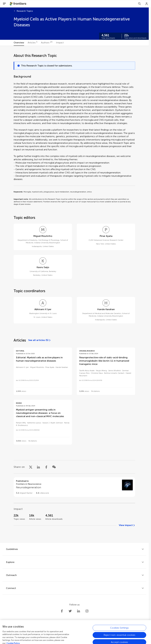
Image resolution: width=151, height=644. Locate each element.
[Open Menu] (4, 4)
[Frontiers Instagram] (87, 611)
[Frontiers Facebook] (62, 611)
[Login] (147, 4)
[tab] (19, 43)
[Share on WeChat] (54, 467)
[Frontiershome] (18, 4)
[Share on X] (31, 467)
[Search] (139, 4)
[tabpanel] (74, 294)
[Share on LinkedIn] (38, 467)
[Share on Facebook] (46, 467)
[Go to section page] (74, 487)
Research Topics (25, 11)
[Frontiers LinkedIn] (79, 611)
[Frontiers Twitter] (70, 611)
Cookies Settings (119, 637)
